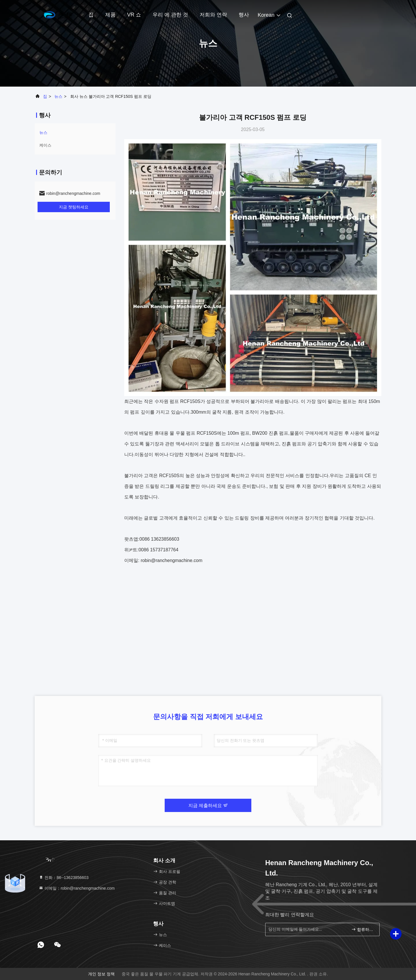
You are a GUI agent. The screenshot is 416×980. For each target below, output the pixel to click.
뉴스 (58, 96)
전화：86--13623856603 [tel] (64, 878)
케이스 (45, 145)
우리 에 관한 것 (170, 15)
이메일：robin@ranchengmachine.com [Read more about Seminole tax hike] (77, 888)
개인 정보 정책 (101, 974)
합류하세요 (363, 929)
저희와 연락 (213, 15)
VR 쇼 (134, 15)
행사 (244, 15)
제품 (110, 15)
